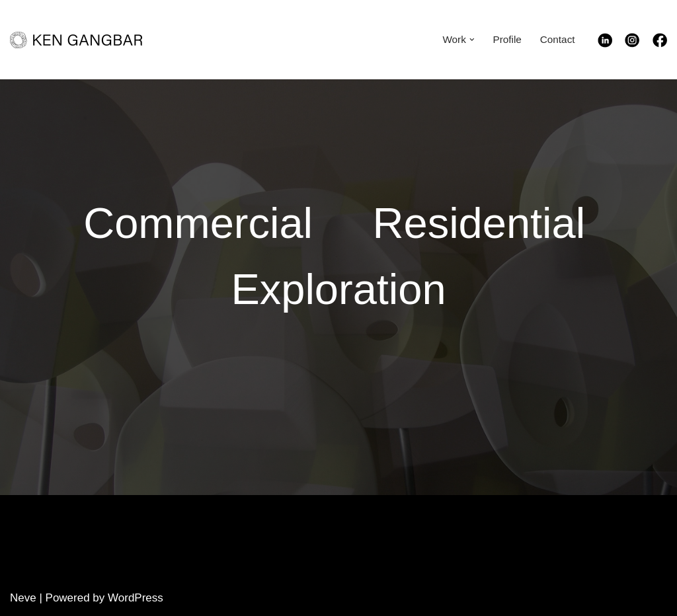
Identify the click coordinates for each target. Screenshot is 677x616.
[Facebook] (660, 44)
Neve (23, 598)
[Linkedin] (612, 44)
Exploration (338, 289)
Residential (479, 223)
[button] (472, 40)
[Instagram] (639, 44)
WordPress (136, 598)
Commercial (198, 223)
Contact (558, 39)
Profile (507, 39)
